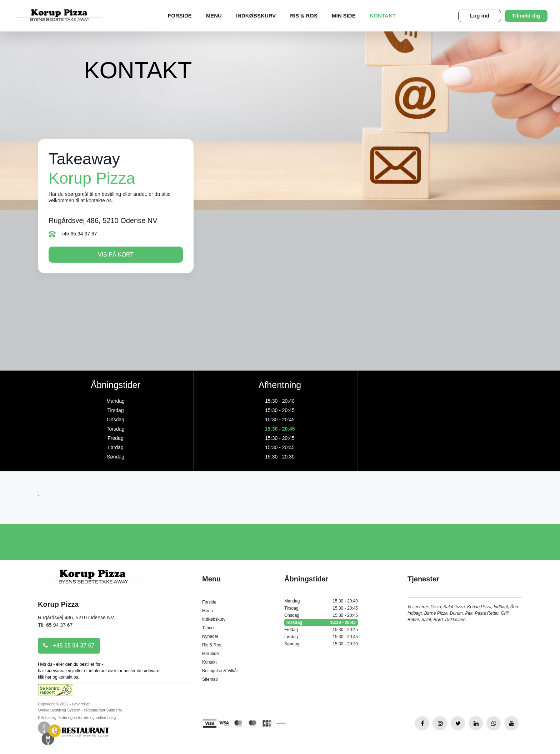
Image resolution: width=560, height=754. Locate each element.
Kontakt (383, 16)
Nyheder (210, 636)
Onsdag (321, 615)
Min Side (344, 16)
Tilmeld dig (526, 16)
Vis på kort (116, 255)
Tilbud (208, 628)
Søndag (321, 644)
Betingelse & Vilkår (220, 671)
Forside (180, 16)
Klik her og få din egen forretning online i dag (77, 718)
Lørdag (321, 637)
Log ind (480, 16)
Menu (214, 16)
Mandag (321, 601)
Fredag (321, 630)
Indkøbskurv (256, 16)
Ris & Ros (304, 16)
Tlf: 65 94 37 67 (55, 625)
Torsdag (321, 622)
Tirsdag (321, 608)
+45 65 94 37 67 (73, 234)
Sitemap (210, 679)
